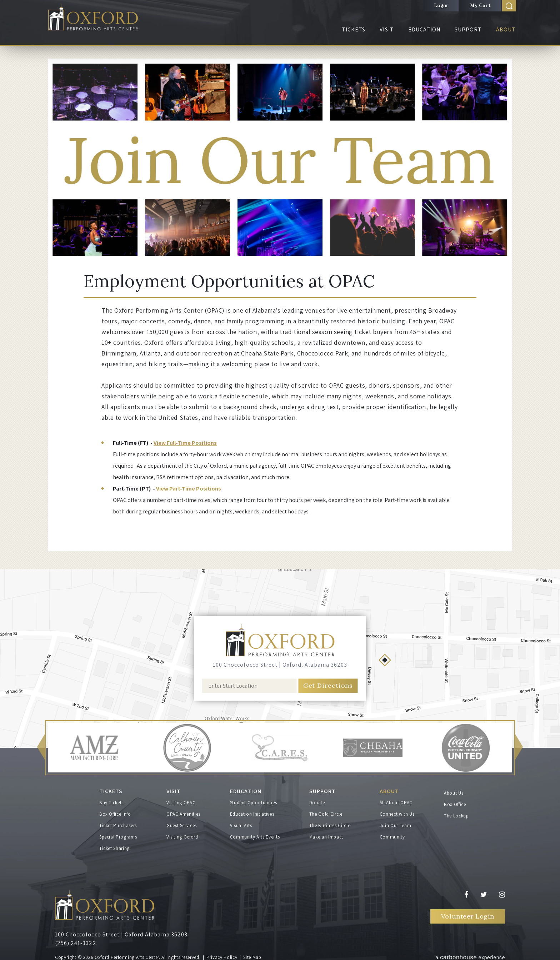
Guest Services (182, 824)
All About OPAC (396, 801)
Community (392, 835)
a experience (470, 955)
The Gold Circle (326, 812)
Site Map (252, 956)
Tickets (354, 29)
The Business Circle (330, 824)
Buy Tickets (111, 801)
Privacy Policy (222, 956)
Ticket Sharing (114, 847)
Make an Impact (326, 835)
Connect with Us (397, 812)
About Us (454, 793)
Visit (387, 29)
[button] (41, 748)
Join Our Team (395, 824)
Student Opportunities (254, 801)
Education (424, 29)
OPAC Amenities (183, 812)
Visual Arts (241, 824)
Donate (317, 801)
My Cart (480, 6)
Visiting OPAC (181, 801)
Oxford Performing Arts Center (97, 18)
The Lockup (456, 816)
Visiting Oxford (182, 835)
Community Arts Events (255, 835)
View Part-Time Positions (189, 489)
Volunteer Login (468, 914)
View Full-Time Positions (185, 443)
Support (468, 29)
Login (441, 6)
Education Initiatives (252, 812)
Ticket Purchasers (118, 824)
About (506, 29)
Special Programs (118, 835)
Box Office (455, 804)
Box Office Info (115, 812)
